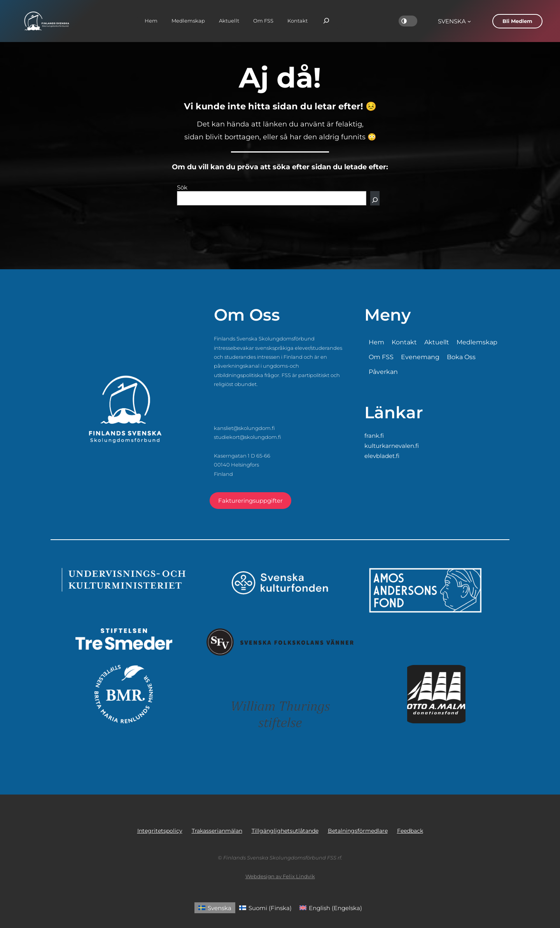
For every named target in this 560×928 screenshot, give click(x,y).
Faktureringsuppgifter (250, 501)
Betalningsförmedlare (358, 831)
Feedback (410, 831)
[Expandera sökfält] (326, 21)
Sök (182, 187)
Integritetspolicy (160, 831)
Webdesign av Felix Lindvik (280, 876)
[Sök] (375, 198)
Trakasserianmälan (217, 831)
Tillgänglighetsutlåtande (285, 831)
